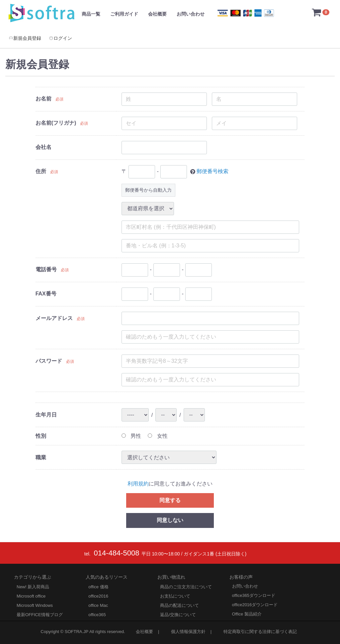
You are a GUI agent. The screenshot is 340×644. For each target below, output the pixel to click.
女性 (158, 436)
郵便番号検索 (212, 171)
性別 (41, 436)
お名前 (43, 99)
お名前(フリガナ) (56, 123)
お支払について (175, 596)
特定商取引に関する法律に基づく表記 (260, 632)
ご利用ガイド (124, 14)
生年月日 (46, 415)
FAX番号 (46, 294)
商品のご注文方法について (186, 587)
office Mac (98, 605)
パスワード (49, 361)
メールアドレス (54, 318)
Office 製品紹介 (247, 614)
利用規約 (138, 484)
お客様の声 (241, 577)
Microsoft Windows (35, 605)
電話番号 (46, 269)
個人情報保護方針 (188, 632)
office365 (97, 615)
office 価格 (98, 587)
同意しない (170, 520)
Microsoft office (31, 596)
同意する (170, 500)
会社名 (43, 147)
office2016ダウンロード (255, 605)
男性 (131, 436)
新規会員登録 (25, 38)
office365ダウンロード (254, 595)
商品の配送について (179, 605)
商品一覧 (91, 14)
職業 (41, 457)
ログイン (60, 38)
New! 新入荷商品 (33, 587)
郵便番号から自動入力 (148, 190)
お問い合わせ (191, 14)
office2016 (98, 596)
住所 (41, 171)
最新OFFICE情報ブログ (40, 615)
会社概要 (157, 14)
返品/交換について (178, 615)
